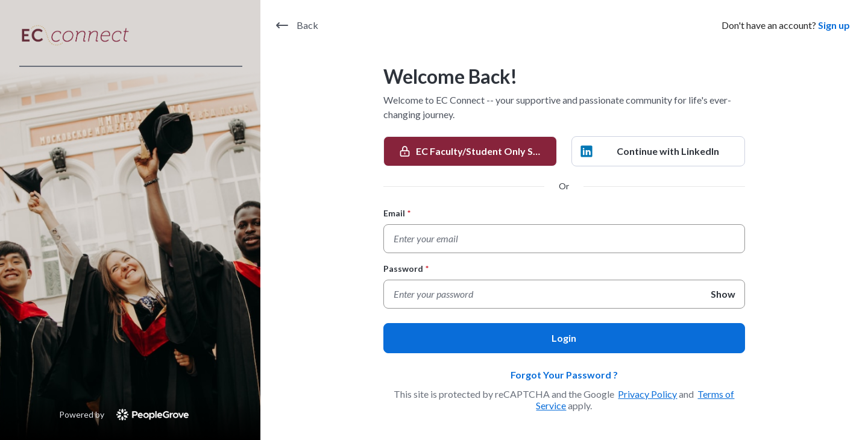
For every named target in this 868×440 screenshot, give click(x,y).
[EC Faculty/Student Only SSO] (470, 151)
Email (397, 213)
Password (406, 269)
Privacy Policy (647, 394)
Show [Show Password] (723, 294)
